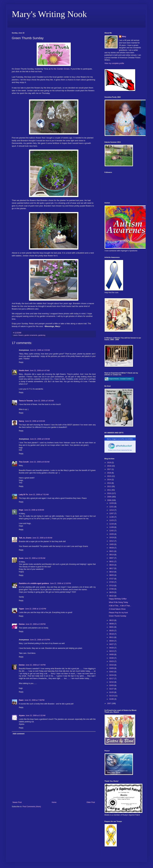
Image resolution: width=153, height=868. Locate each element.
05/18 (112, 634)
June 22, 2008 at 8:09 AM (34, 510)
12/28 (112, 503)
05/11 (112, 637)
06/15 (112, 620)
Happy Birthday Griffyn (118, 599)
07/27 (112, 579)
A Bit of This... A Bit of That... (120, 606)
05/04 (112, 641)
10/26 (112, 534)
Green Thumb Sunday (118, 616)
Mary (124, 37)
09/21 (112, 551)
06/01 (112, 627)
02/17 (112, 679)
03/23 (112, 661)
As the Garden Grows (60, 69)
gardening (42, 335)
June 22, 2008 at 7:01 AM (39, 495)
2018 (109, 466)
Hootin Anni (24, 371)
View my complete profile (114, 63)
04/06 (112, 655)
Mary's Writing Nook (49, 14)
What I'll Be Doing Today (118, 602)
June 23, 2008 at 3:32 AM (35, 716)
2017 (109, 469)
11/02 (112, 531)
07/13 (112, 586)
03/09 (112, 668)
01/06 (112, 699)
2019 (109, 463)
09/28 (112, 548)
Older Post (91, 802)
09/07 (112, 558)
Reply (21, 362)
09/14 (112, 555)
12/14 (112, 510)
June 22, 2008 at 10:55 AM (35, 558)
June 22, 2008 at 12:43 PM (35, 609)
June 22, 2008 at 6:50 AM (40, 462)
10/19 (112, 538)
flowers (21, 335)
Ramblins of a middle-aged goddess (34, 583)
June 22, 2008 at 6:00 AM (35, 421)
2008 (109, 500)
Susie (21, 558)
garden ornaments (31, 335)
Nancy (21, 421)
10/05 (112, 544)
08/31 (112, 562)
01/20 (112, 692)
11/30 (112, 517)
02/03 (112, 685)
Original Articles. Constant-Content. (118, 379)
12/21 (112, 507)
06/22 (112, 596)
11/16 (112, 524)
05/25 (112, 631)
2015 (109, 476)
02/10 (112, 682)
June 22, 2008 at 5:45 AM (44, 401)
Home (54, 802)
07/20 (112, 582)
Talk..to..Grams (25, 538)
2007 (109, 703)
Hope (21, 510)
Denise (22, 624)
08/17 (112, 568)
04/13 (112, 651)
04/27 (112, 644)
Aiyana (22, 716)
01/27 (112, 689)
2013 (109, 483)
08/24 (112, 565)
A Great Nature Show (117, 609)
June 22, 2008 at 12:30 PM (60, 583)
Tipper (21, 609)
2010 (109, 493)
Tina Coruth (24, 462)
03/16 (112, 665)
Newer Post (17, 802)
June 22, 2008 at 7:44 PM (35, 665)
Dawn (21, 700)
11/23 (112, 520)
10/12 (112, 541)
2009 (109, 497)
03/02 (112, 672)
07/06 (112, 589)
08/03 (112, 575)
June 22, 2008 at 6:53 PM (40, 640)
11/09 (112, 527)
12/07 (112, 513)
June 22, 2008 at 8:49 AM (42, 538)
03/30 (112, 658)
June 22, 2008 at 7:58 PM (34, 700)
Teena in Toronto (26, 401)
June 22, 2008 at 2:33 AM (40, 350)
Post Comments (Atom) (32, 807)
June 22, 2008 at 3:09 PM (35, 624)
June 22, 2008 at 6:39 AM (40, 439)
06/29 (112, 592)
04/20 (112, 648)
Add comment (19, 734)
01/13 (112, 696)
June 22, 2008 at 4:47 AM (40, 371)
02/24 (112, 675)
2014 (109, 480)
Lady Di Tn (23, 495)
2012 (109, 486)
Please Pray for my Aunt (118, 613)
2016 (109, 473)
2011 (109, 490)
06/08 (112, 624)
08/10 (112, 572)
